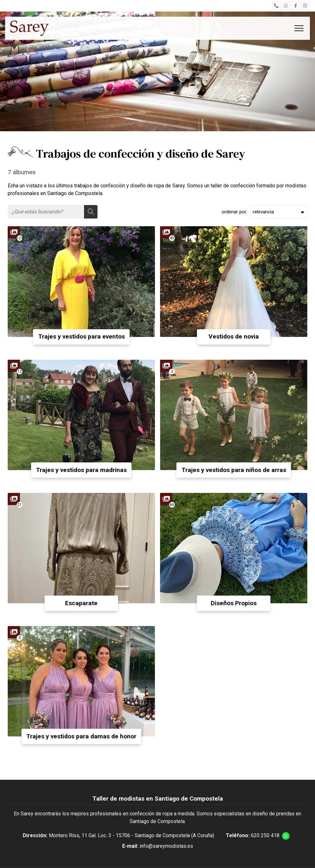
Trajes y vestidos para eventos (81, 336)
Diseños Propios (234, 603)
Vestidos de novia (234, 336)
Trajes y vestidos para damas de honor (81, 736)
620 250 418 (265, 835)
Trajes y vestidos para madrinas (81, 470)
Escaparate (81, 603)
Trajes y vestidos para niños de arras (234, 470)
